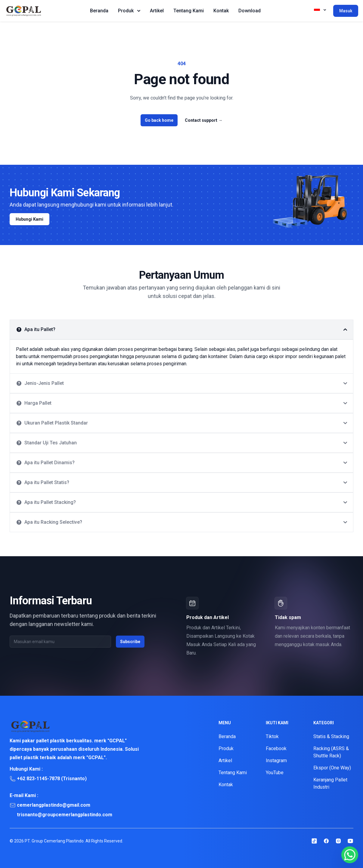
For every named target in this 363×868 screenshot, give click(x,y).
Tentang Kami (189, 11)
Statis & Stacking (331, 736)
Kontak (221, 11)
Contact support (204, 120)
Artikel (157, 11)
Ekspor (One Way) (332, 768)
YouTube (275, 773)
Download (250, 11)
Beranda (99, 11)
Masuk (346, 11)
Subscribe (130, 642)
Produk (129, 11)
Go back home (159, 120)
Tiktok (272, 736)
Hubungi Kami (29, 219)
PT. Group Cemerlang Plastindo (54, 841)
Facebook (276, 748)
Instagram (276, 761)
